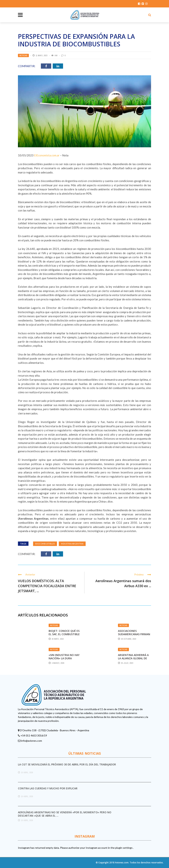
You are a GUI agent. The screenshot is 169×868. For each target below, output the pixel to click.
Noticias (23, 55)
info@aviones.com (32, 741)
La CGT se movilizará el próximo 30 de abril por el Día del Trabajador (67, 764)
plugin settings (124, 848)
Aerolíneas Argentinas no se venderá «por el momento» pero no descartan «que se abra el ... (65, 814)
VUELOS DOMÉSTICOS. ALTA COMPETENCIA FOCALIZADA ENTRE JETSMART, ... (47, 586)
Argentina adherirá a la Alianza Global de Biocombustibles (133, 658)
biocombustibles (45, 544)
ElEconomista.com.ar (47, 155)
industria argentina (72, 544)
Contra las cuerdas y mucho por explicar (48, 788)
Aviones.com (122, 863)
